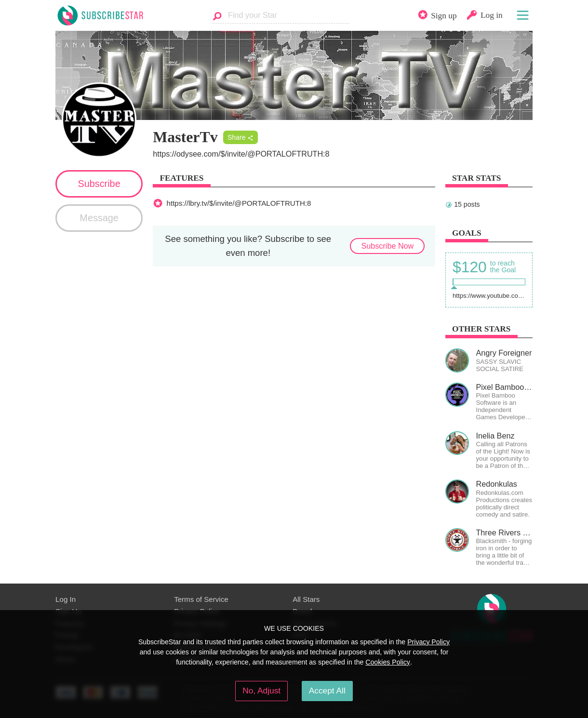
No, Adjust (261, 691)
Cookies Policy (388, 662)
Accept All (327, 691)
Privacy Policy (428, 642)
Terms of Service (201, 599)
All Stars (306, 599)
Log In (66, 599)
